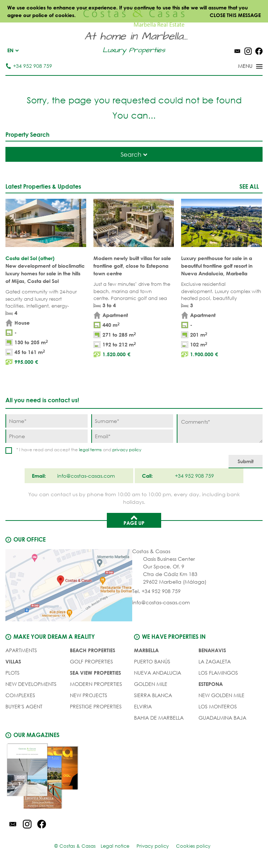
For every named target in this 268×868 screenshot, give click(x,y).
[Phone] (47, 436)
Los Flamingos (218, 673)
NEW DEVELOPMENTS (31, 684)
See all (249, 186)
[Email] (132, 436)
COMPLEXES (20, 695)
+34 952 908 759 (29, 66)
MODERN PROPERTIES (96, 684)
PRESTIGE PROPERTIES (96, 706)
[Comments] (220, 429)
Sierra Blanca (153, 695)
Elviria (143, 706)
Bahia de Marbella (159, 718)
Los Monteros (218, 706)
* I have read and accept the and (79, 450)
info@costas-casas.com (161, 602)
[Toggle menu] (241, 67)
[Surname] (132, 421)
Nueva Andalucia (158, 673)
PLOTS (12, 673)
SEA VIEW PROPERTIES (95, 673)
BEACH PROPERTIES (93, 650)
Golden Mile (151, 684)
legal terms (90, 450)
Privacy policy (153, 846)
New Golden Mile (221, 695)
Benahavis (212, 650)
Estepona (211, 684)
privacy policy (127, 450)
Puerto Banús (152, 661)
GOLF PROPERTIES (91, 661)
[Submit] (246, 462)
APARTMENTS (21, 650)
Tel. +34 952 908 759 (156, 591)
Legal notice (115, 846)
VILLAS (13, 661)
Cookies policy (193, 846)
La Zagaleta (215, 661)
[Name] (47, 421)
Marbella (146, 650)
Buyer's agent (24, 706)
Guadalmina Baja (222, 718)
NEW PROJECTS (89, 695)
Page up (134, 520)
